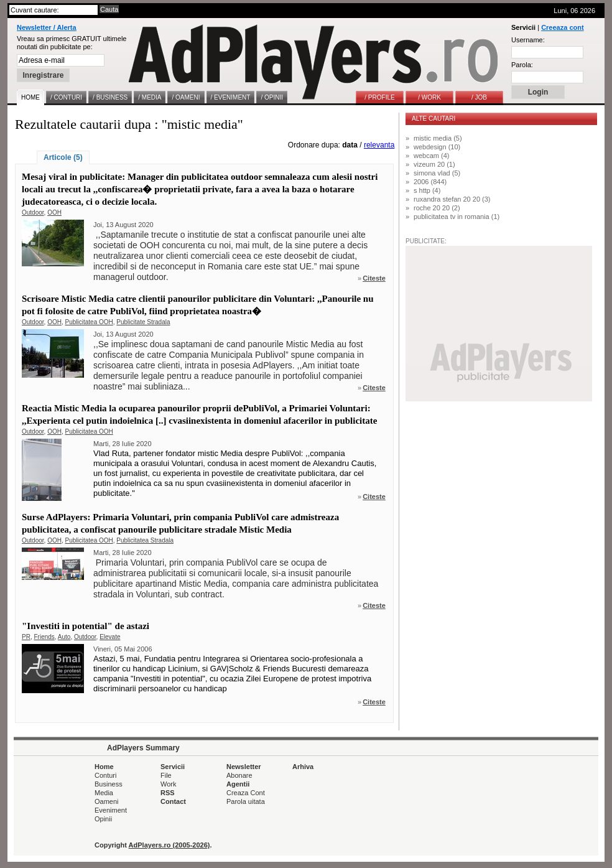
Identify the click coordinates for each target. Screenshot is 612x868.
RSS (168, 793)
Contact (173, 801)
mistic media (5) (438, 138)
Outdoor (33, 212)
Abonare (239, 775)
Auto (64, 637)
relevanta (379, 145)
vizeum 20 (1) (434, 164)
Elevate (110, 637)
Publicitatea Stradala (145, 540)
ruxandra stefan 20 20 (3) (452, 199)
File (166, 775)
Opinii (103, 819)
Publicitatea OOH (89, 322)
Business (109, 784)
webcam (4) (431, 156)
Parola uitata (246, 801)
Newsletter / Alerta (47, 27)
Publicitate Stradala (143, 322)
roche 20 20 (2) (437, 208)
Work (168, 784)
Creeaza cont (562, 27)
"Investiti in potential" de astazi (86, 626)
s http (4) (427, 190)
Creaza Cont (246, 793)
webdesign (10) (437, 147)
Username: (528, 40)
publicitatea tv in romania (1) (457, 217)
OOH (54, 212)
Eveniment (111, 810)
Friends (44, 637)
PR (26, 637)
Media (104, 793)
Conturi (105, 775)
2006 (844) (430, 182)
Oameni (107, 801)
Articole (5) (63, 157)
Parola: (522, 65)
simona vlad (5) (437, 173)
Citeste (374, 278)
